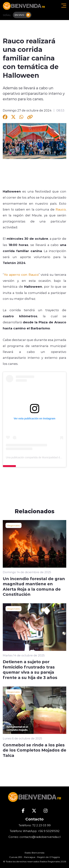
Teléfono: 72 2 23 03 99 (35, 825)
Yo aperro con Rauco (21, 274)
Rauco (61, 209)
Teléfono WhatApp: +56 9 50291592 (35, 831)
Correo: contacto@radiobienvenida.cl (34, 837)
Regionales (14, 525)
